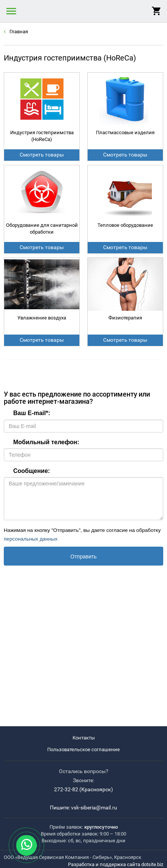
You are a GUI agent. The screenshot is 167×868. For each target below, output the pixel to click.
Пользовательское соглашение (83, 749)
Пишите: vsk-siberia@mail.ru (83, 808)
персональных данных (31, 539)
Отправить (83, 556)
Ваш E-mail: (32, 413)
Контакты (84, 738)
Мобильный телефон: (46, 442)
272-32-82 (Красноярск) (83, 789)
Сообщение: (32, 471)
